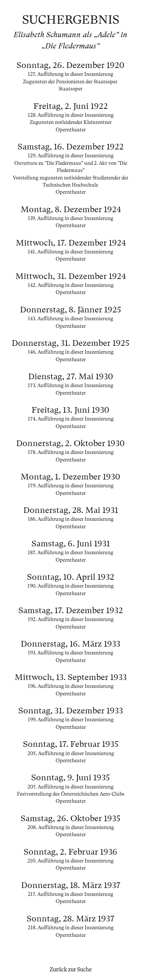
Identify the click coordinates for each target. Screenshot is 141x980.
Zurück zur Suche (71, 969)
